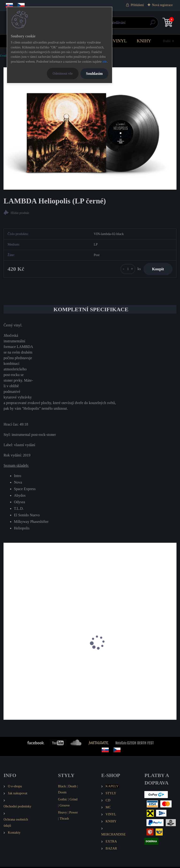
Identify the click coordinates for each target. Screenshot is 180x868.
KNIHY (144, 41)
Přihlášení (137, 5)
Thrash (64, 820)
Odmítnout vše (63, 73)
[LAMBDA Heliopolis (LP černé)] (90, 128)
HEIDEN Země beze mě (24, 664)
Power (73, 814)
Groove (65, 807)
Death (72, 787)
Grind (74, 800)
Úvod (3, 56)
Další (167, 41)
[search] (146, 24)
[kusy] (126, 269)
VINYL (120, 41)
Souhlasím (94, 74)
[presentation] (7, 650)
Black (62, 787)
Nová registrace (162, 5)
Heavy (63, 814)
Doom (62, 793)
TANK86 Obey (106, 664)
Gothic (63, 800)
